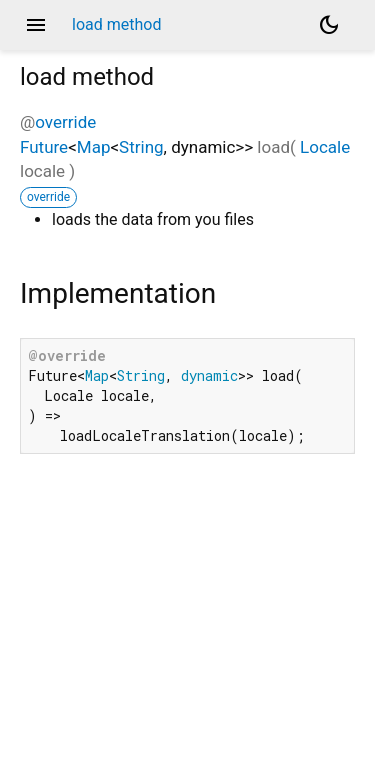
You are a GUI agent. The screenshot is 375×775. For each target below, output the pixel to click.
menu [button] (36, 25)
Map (94, 147)
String (141, 147)
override (65, 122)
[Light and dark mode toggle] (329, 25)
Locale (325, 147)
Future (44, 147)
